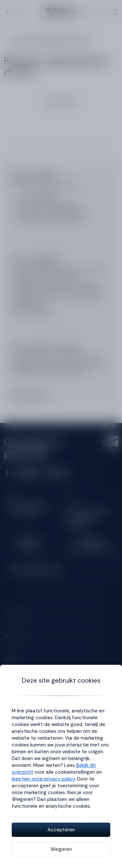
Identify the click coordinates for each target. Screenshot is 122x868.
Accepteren (61, 830)
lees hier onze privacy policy (43, 779)
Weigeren (61, 849)
